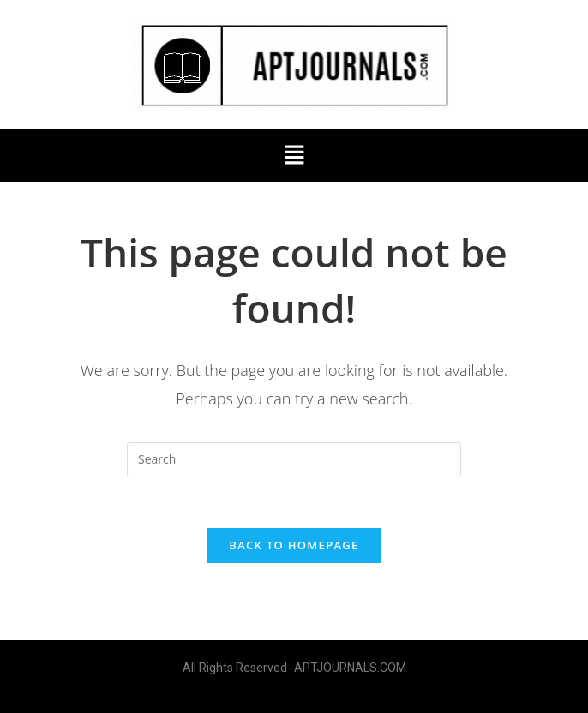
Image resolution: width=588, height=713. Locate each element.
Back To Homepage (294, 545)
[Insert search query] (294, 459)
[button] (294, 155)
